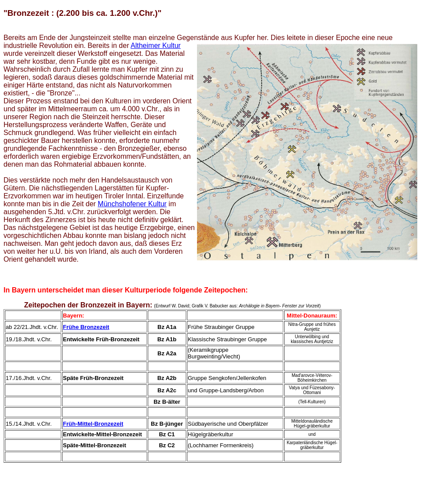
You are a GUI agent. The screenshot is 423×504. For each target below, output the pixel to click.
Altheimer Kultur (156, 46)
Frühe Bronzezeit (86, 327)
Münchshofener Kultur (132, 204)
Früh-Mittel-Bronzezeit (93, 424)
